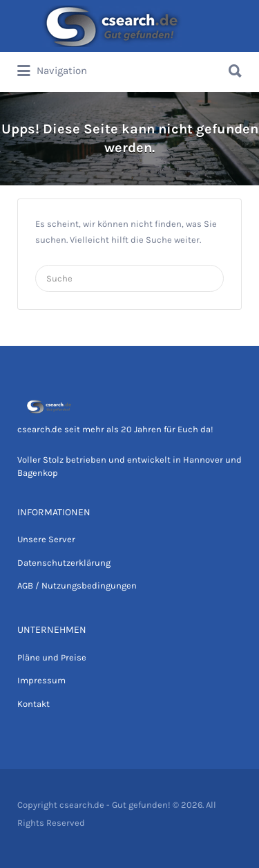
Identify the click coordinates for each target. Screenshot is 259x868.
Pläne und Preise (52, 657)
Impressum (41, 680)
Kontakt (33, 704)
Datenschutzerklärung (64, 563)
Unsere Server (46, 539)
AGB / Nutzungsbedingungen (77, 585)
